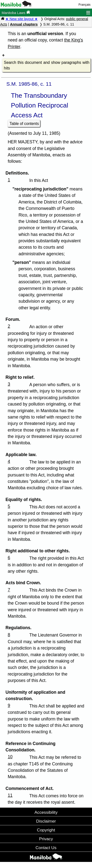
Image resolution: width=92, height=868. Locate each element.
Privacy (46, 839)
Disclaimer (46, 821)
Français (85, 5)
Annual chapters (24, 24)
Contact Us (46, 848)
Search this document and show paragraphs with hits (47, 65)
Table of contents (24, 124)
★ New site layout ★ (22, 19)
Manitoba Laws (16, 12)
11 (10, 795)
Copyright (46, 830)
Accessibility (46, 812)
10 (10, 757)
